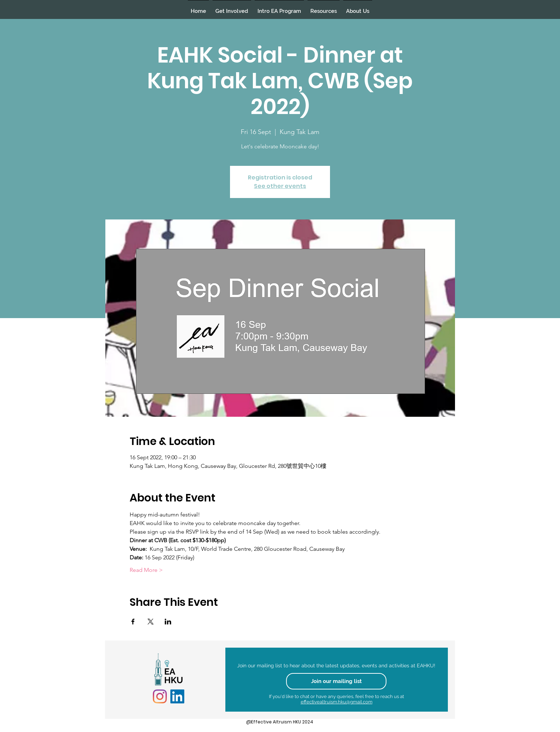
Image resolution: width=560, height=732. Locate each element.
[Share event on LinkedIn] (168, 622)
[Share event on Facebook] (133, 622)
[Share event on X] (151, 622)
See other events (280, 186)
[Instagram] (160, 696)
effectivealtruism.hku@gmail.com (337, 702)
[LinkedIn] (177, 696)
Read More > (146, 570)
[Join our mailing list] (336, 681)
